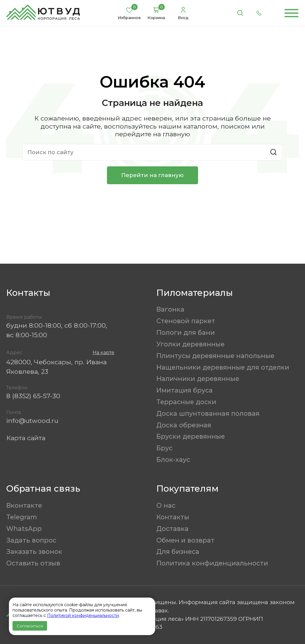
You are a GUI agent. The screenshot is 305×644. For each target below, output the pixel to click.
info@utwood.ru (32, 421)
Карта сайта (26, 438)
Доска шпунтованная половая (208, 413)
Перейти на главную (152, 175)
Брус (164, 448)
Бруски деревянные (191, 436)
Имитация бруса (185, 390)
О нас (166, 505)
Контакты (173, 517)
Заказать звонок (34, 551)
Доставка (172, 529)
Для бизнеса (178, 551)
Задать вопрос (31, 540)
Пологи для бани (186, 332)
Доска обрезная (184, 425)
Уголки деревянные (190, 344)
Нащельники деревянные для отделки (223, 367)
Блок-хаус (173, 459)
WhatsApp (24, 529)
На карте (104, 353)
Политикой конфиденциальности (83, 615)
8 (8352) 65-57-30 (33, 396)
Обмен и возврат (185, 540)
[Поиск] (240, 13)
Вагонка (170, 309)
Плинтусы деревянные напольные (215, 356)
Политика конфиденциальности (212, 563)
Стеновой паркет (186, 321)
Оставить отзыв (33, 563)
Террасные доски (186, 402)
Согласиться (30, 626)
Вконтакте (24, 505)
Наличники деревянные (198, 379)
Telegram (22, 517)
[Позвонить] (259, 13)
